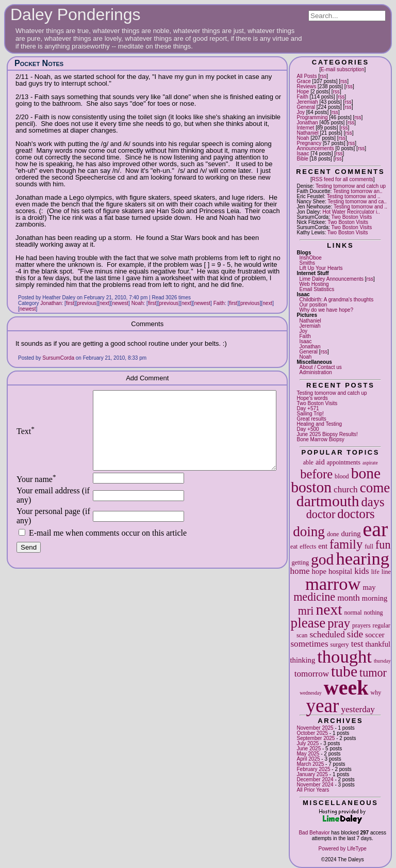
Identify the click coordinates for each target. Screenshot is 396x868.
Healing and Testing (319, 424)
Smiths (307, 263)
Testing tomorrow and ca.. (357, 202)
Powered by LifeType (343, 849)
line (386, 572)
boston (311, 487)
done (333, 534)
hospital (340, 571)
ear (376, 529)
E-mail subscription (342, 69)
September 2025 (316, 738)
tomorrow (312, 674)
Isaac (303, 154)
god (322, 559)
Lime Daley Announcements (331, 279)
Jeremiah (307, 102)
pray (339, 623)
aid (320, 462)
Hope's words (312, 398)
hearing (362, 558)
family (346, 544)
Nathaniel (307, 133)
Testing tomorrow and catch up (351, 186)
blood (342, 476)
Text (26, 439)
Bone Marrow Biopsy (320, 439)
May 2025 (308, 754)
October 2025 (312, 733)
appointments (344, 462)
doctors (356, 514)
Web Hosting (314, 284)
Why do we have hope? (326, 310)
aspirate (370, 463)
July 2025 (308, 743)
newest (120, 303)
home (300, 571)
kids (362, 571)
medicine (314, 597)
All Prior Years (313, 790)
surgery (340, 645)
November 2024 (315, 785)
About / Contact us (320, 367)
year (323, 706)
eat (294, 546)
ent (323, 546)
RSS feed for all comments (343, 179)
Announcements (315, 148)
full (369, 546)
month (349, 598)
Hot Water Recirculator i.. (351, 212)
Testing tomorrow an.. (358, 191)
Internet (305, 128)
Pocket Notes (39, 63)
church (346, 489)
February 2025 (313, 769)
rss (323, 76)
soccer (375, 635)
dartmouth (328, 501)
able (308, 462)
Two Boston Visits (352, 217)
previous (87, 303)
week (346, 688)
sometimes (309, 644)
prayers (361, 625)
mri (306, 611)
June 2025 (309, 749)
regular (382, 625)
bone (366, 473)
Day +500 (308, 429)
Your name (36, 495)
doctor (321, 514)
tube (344, 671)
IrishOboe (310, 258)
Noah (303, 138)
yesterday (358, 709)
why (376, 693)
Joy (301, 112)
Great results (311, 419)
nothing (374, 613)
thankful (378, 644)
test (357, 644)
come (375, 488)
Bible (302, 159)
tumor (373, 673)
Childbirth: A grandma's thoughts (336, 300)
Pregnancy (309, 143)
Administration (315, 372)
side (355, 634)
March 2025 (310, 764)
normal (353, 613)
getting (300, 562)
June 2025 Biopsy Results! (327, 434)
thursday (382, 661)
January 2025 (312, 774)
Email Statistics (317, 289)
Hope (303, 92)
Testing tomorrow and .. (354, 196)
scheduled (327, 634)
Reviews (306, 86)
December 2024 (315, 779)
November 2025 (315, 728)
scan (302, 635)
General (306, 107)
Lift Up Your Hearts (321, 268)
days (373, 502)
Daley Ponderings (76, 14)
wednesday (311, 693)
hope (319, 571)
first (70, 303)
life (375, 572)
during (351, 534)
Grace (303, 81)
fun (383, 545)
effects (308, 546)
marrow (333, 584)
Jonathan (307, 123)
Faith (302, 97)
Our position (313, 305)
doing (309, 532)
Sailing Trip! (310, 414)
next (329, 609)
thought (344, 656)
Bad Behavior (314, 833)
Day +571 (308, 408)
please (308, 623)
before (316, 474)
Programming (312, 117)
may (369, 587)
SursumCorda (58, 358)
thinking (303, 660)
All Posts (307, 76)
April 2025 (308, 759)
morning (375, 598)
